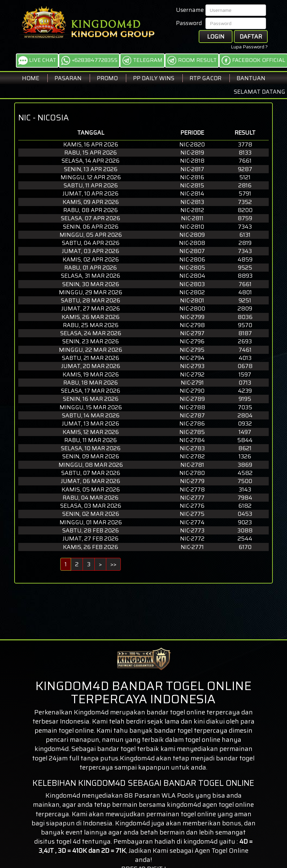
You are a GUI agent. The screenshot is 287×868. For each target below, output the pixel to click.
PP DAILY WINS (154, 78)
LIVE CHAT (37, 61)
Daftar (251, 37)
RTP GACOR (205, 78)
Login (216, 37)
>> (113, 564)
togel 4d (68, 841)
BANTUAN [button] (251, 78)
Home (31, 78)
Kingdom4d (91, 712)
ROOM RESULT (192, 61)
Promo (107, 78)
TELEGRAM (142, 61)
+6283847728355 (89, 61)
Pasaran (68, 78)
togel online (236, 804)
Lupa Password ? (249, 47)
